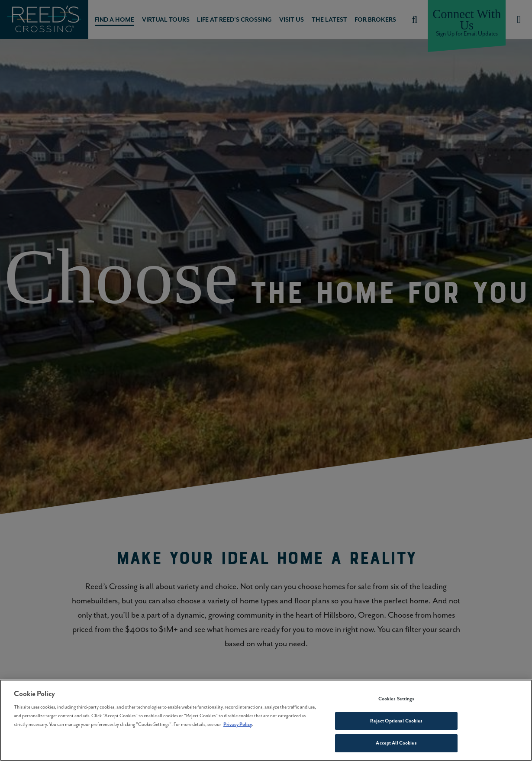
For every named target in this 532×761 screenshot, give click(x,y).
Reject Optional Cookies (397, 721)
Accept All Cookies (396, 743)
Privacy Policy (238, 724)
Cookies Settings (397, 699)
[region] (266, 720)
